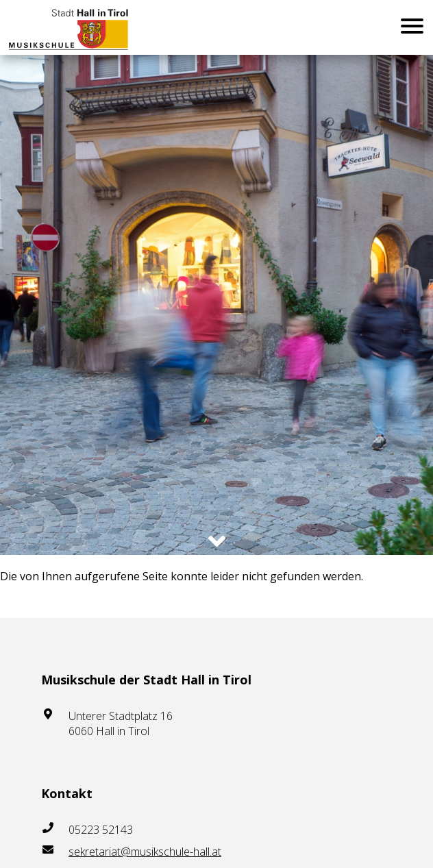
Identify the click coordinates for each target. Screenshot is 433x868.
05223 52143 (101, 830)
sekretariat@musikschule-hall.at (145, 852)
